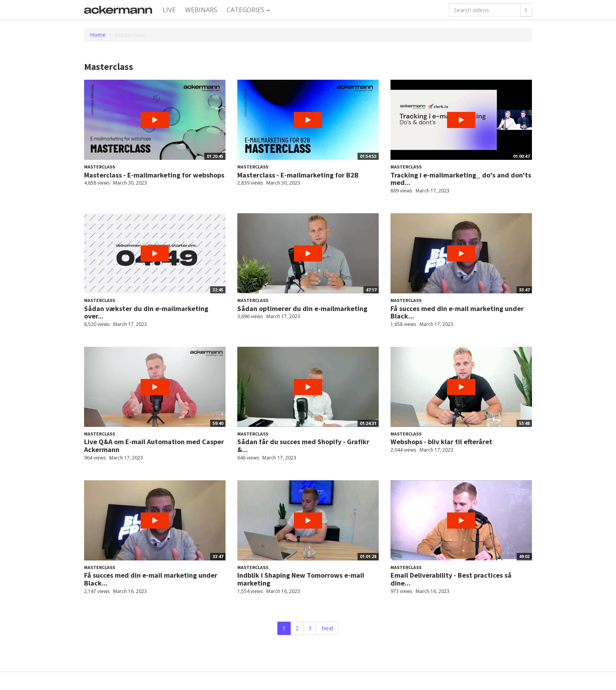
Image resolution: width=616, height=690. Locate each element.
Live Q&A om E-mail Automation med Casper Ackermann (154, 446)
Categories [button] (248, 10)
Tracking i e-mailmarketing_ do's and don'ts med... (461, 179)
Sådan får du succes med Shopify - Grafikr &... (303, 446)
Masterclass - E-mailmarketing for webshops (154, 175)
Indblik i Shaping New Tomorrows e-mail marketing (301, 579)
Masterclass (100, 167)
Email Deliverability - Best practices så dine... (451, 579)
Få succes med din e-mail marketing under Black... (457, 312)
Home (98, 35)
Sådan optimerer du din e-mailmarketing (302, 308)
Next (327, 628)
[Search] (526, 10)
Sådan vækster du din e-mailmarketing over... (146, 312)
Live (169, 10)
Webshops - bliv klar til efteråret (441, 442)
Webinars (201, 10)
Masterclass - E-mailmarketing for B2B (298, 175)
